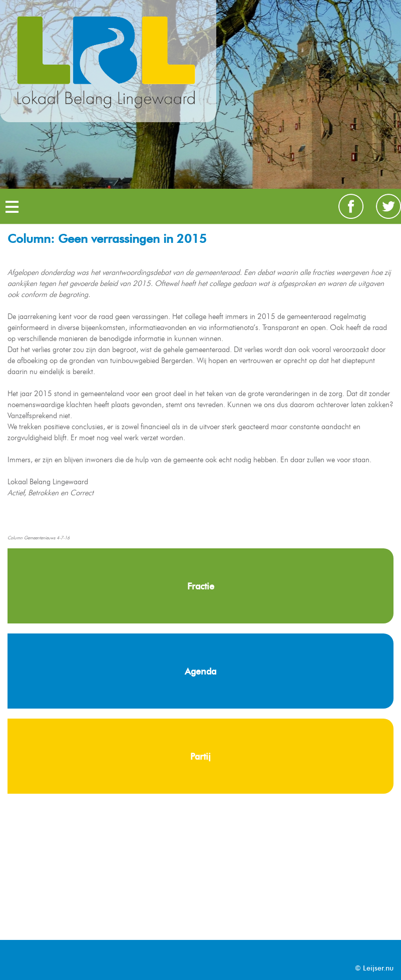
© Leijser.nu (374, 968)
